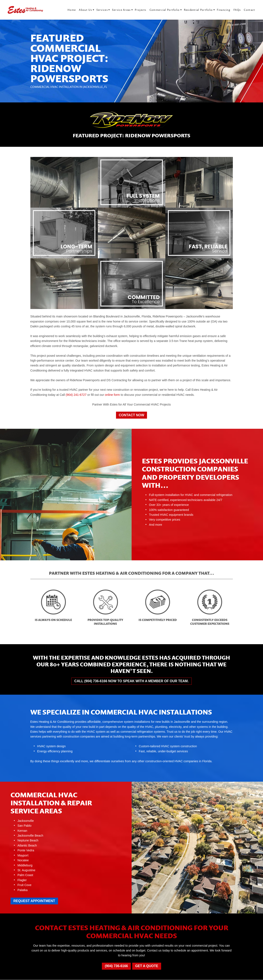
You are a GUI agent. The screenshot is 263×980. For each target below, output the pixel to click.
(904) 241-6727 (76, 395)
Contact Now (131, 415)
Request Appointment (34, 901)
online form (112, 395)
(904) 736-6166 (116, 966)
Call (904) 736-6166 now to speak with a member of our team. (131, 681)
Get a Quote (147, 966)
